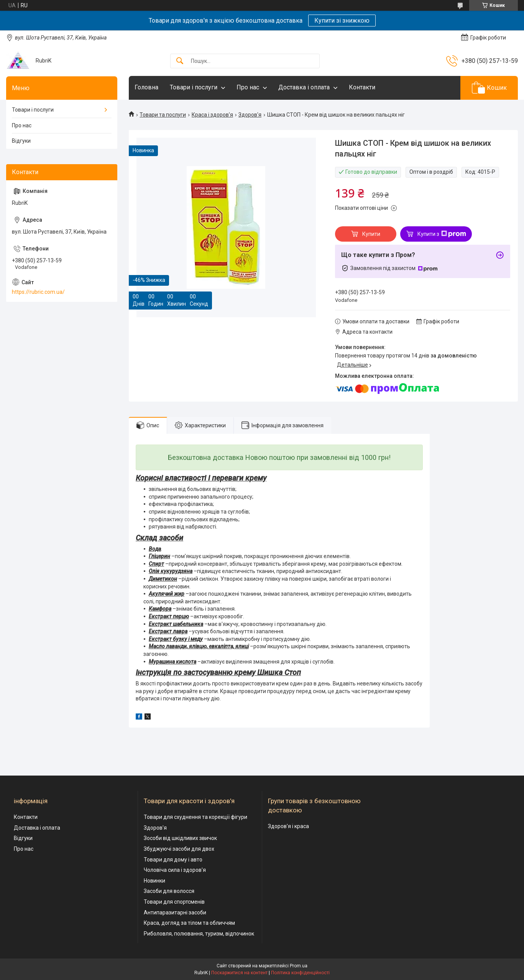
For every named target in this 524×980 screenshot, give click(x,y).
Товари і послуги (194, 87)
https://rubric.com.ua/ (38, 292)
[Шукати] (180, 61)
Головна (146, 87)
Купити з (442, 234)
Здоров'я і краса (288, 826)
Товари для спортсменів (174, 902)
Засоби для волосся (169, 891)
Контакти (362, 87)
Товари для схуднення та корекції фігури (195, 817)
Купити (371, 234)
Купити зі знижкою (342, 21)
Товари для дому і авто (173, 860)
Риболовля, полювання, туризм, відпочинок (199, 934)
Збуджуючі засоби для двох (179, 849)
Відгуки (21, 141)
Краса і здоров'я (212, 115)
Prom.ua (299, 966)
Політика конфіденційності (300, 973)
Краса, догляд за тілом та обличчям (189, 923)
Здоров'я (250, 115)
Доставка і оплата (304, 87)
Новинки (154, 881)
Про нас (248, 87)
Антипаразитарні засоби (175, 912)
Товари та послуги (163, 115)
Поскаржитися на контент (239, 973)
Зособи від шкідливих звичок (180, 838)
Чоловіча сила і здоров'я (175, 870)
